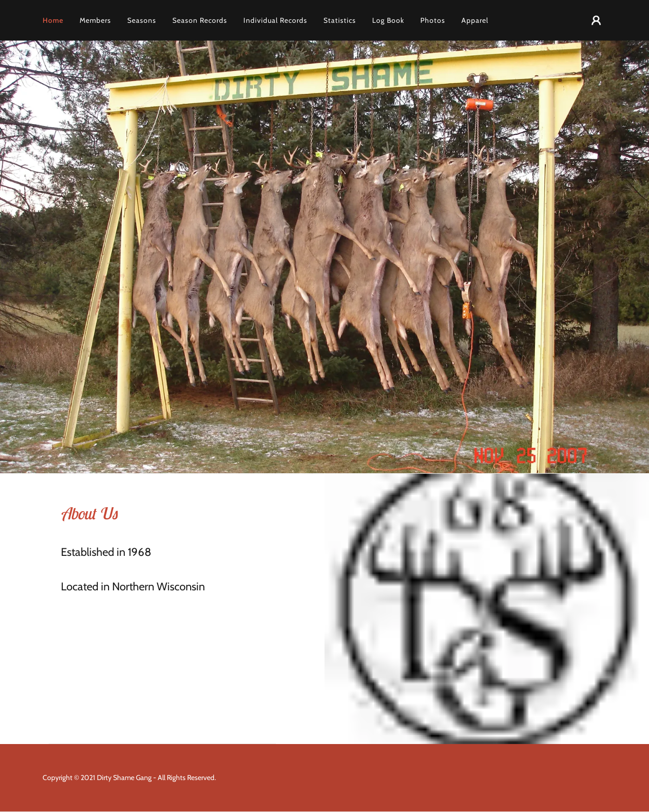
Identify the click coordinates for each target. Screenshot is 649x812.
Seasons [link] (142, 20)
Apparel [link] (475, 20)
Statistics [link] (340, 20)
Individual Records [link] (275, 20)
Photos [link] (433, 20)
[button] (596, 20)
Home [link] (53, 20)
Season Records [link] (200, 20)
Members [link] (95, 20)
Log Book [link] (388, 20)
